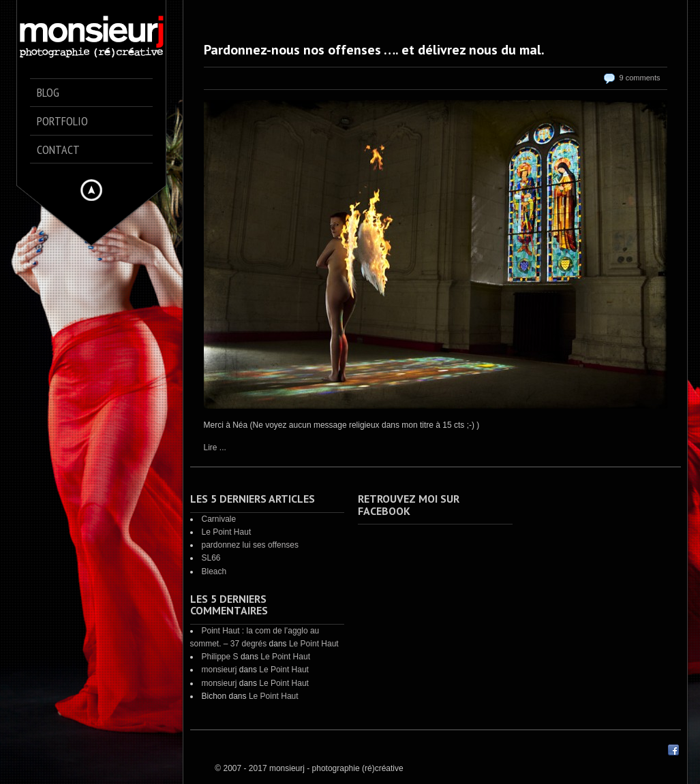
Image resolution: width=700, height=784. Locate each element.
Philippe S (220, 657)
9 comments (640, 78)
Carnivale (219, 519)
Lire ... (215, 448)
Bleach (214, 571)
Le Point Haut (227, 532)
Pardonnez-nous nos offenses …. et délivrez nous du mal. (374, 50)
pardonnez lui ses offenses (250, 545)
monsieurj (219, 670)
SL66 (211, 558)
